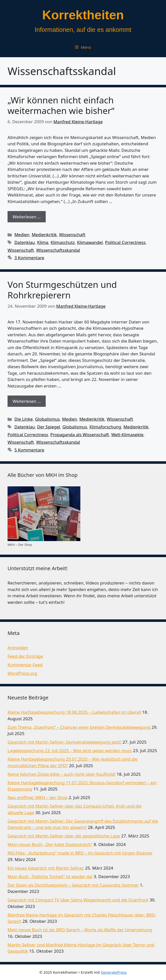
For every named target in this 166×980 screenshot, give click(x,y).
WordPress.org (22, 673)
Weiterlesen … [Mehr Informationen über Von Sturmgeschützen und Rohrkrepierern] (27, 401)
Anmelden (18, 648)
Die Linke (23, 419)
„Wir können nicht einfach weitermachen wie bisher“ (61, 105)
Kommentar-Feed (25, 665)
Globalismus (47, 419)
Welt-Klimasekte (127, 435)
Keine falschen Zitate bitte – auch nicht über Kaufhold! (62, 774)
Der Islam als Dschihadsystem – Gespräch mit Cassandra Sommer (73, 885)
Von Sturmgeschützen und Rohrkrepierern (62, 290)
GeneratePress (114, 972)
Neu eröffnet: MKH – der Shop (38, 797)
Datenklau (25, 242)
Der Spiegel (49, 427)
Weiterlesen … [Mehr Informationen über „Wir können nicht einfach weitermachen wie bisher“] (27, 217)
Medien (22, 235)
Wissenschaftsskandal (58, 250)
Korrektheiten (83, 15)
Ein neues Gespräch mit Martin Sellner (46, 868)
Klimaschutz (63, 242)
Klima (43, 242)
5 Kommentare (29, 450)
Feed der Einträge (25, 656)
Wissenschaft (72, 235)
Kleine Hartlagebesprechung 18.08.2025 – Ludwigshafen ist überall (74, 712)
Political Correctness (125, 242)
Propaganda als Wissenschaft (80, 435)
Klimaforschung (105, 427)
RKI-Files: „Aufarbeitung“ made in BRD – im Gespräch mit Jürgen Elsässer (80, 853)
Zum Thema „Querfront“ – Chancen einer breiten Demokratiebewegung (79, 727)
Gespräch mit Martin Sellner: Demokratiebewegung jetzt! (64, 742)
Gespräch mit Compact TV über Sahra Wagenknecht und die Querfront (78, 900)
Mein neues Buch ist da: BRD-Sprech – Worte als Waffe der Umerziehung (80, 930)
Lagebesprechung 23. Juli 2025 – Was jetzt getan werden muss (70, 750)
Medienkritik (44, 235)
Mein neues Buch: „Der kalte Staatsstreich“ (50, 844)
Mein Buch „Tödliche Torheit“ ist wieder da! (50, 876)
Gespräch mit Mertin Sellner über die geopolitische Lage (64, 836)
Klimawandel (90, 242)
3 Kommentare (29, 258)
